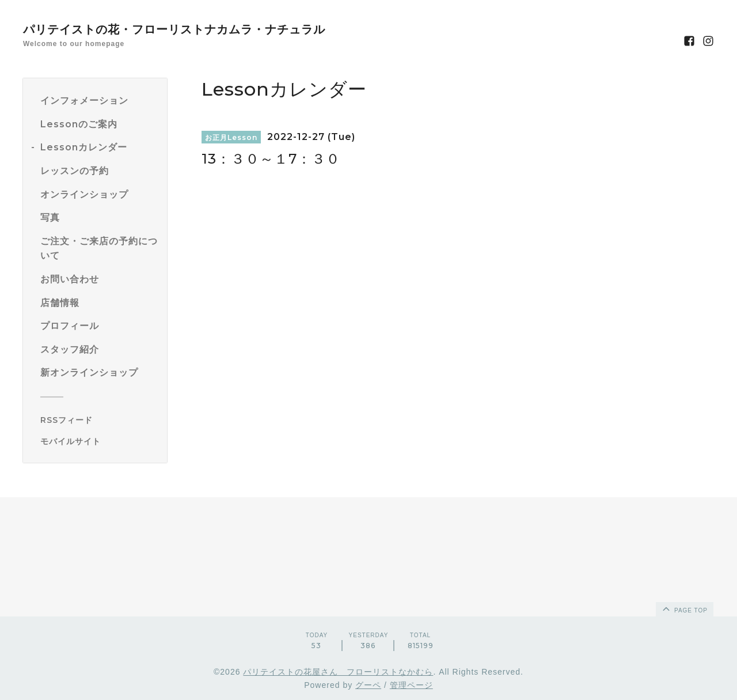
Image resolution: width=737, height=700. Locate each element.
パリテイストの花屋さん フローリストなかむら (338, 672)
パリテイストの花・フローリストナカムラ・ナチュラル (174, 29)
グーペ (368, 685)
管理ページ (411, 685)
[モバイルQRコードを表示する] (99, 441)
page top (684, 608)
